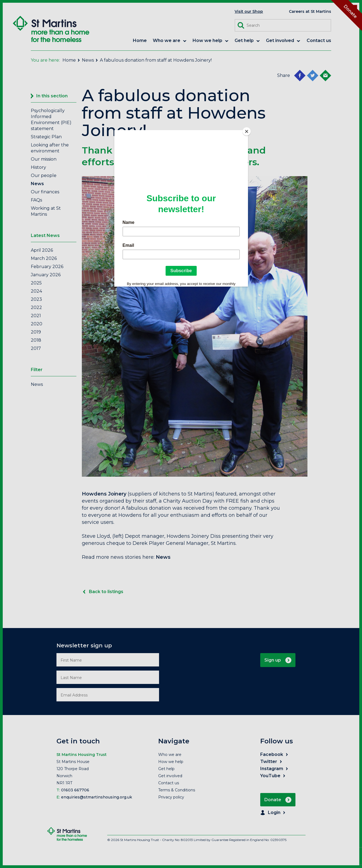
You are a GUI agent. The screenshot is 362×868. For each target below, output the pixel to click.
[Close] (247, 131)
